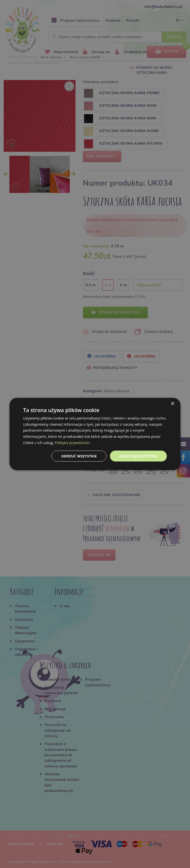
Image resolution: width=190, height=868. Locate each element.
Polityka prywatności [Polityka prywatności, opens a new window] (72, 442)
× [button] (173, 404)
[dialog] (95, 434)
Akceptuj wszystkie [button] (138, 456)
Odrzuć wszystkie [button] (79, 456)
